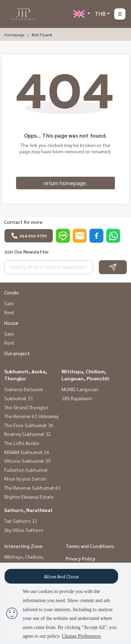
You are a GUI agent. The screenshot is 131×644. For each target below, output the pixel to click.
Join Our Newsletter (27, 251)
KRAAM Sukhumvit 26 (27, 452)
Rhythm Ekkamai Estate (29, 497)
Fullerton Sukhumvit (26, 470)
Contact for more (23, 222)
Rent (9, 312)
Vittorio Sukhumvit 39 (27, 461)
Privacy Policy (81, 558)
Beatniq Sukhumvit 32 (28, 434)
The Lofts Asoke (22, 443)
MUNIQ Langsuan (80, 389)
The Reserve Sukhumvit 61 (32, 488)
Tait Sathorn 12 (21, 521)
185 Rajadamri (77, 398)
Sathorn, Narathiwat (28, 510)
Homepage (14, 35)
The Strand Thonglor (26, 407)
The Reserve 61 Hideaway (31, 416)
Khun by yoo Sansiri (25, 478)
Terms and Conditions (90, 546)
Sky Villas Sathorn (24, 530)
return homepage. (65, 183)
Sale (9, 303)
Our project (17, 353)
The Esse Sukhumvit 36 (29, 425)
